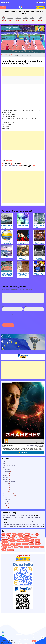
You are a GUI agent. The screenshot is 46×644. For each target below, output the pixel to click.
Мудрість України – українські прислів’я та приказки (23, 258)
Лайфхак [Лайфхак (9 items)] (34, 538)
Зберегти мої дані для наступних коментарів (14, 314)
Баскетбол (7, 469)
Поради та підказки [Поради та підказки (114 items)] (23, 541)
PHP (6, 504)
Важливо (5, 476)
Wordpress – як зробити (9, 466)
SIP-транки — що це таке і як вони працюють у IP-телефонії (18, 516)
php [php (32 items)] (9, 537)
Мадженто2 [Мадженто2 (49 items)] (5, 541)
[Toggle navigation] (3, 7)
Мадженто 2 (6, 484)
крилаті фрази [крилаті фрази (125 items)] (6, 547)
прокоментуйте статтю (11, 166)
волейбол (9, 160)
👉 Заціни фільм (23, 453)
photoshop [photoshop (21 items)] (4, 538)
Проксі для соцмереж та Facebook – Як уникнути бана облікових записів (21, 526)
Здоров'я (5, 480)
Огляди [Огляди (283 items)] (13, 540)
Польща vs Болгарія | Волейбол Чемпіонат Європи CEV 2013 (7, 274)
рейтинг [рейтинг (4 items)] (21, 547)
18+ (4, 462)
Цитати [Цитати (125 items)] (38, 540)
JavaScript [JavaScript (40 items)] (21, 534)
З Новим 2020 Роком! (7, 257)
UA (43, 2)
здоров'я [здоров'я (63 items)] (38, 544)
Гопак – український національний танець (23, 243)
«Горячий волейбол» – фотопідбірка (7, 243)
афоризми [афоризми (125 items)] (5, 544)
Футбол (7, 473)
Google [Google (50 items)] (9, 534)
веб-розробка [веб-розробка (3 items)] (18, 544)
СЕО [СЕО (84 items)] (32, 541)
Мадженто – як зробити (9, 482)
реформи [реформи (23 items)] (26, 547)
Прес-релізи (6, 490)
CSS (6, 498)
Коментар (5, 291)
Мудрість (5, 486)
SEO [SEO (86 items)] (13, 537)
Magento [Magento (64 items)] (27, 534)
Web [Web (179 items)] (21, 537)
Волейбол (30, 164)
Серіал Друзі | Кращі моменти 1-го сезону (39, 243)
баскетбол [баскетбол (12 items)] (12, 544)
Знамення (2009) (8, 445)
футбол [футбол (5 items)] (42, 547)
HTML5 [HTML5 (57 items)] (14, 534)
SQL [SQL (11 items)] (17, 538)
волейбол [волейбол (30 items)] (25, 544)
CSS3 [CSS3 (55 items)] (3, 534)
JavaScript (7, 500)
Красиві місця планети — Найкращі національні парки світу (23, 275)
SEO (4, 464)
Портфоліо (6, 488)
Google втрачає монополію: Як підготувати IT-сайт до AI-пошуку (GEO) (20, 525)
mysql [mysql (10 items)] (33, 535)
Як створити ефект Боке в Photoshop (23, 226)
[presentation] (12, 320)
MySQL (6, 502)
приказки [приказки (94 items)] (15, 547)
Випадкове (6, 478)
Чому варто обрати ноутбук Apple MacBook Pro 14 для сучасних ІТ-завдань (22, 517)
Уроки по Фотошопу (8, 494)
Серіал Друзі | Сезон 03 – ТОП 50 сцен (39, 274)
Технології (5, 492)
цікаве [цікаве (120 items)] (4, 550)
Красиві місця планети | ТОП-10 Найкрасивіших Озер (7, 227)
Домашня (4, 54)
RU (39, 2)
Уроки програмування (8, 496)
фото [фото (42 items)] (32, 547)
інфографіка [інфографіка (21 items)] (10, 550)
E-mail (25, 306)
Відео (11, 54)
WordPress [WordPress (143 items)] (28, 537)
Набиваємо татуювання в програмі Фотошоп (39, 258)
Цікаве (5, 508)
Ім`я (3, 306)
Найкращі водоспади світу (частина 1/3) (39, 226)
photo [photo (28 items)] (37, 534)
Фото (4, 506)
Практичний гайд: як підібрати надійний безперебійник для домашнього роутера (23, 521)
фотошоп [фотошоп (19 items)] (37, 547)
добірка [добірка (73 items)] (31, 544)
